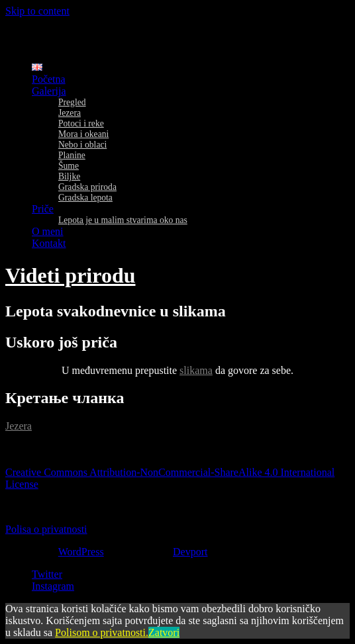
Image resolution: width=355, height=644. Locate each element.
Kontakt (49, 243)
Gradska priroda (87, 187)
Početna (49, 79)
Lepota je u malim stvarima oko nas (123, 220)
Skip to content (37, 11)
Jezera (70, 113)
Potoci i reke (81, 123)
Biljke (69, 176)
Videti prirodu (70, 275)
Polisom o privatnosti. (102, 632)
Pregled (72, 102)
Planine (72, 155)
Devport (190, 552)
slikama (196, 370)
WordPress (81, 552)
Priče (43, 209)
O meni (48, 231)
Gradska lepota (85, 198)
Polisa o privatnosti (46, 529)
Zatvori (164, 632)
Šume (69, 166)
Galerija (49, 91)
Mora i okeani (83, 134)
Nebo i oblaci (82, 145)
